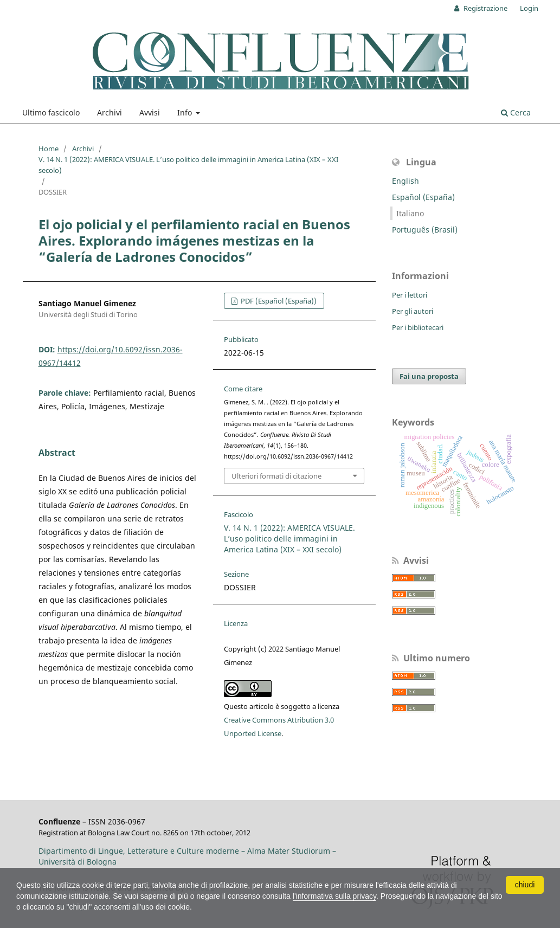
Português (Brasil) (425, 230)
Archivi (110, 112)
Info (186, 112)
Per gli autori (413, 311)
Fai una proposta (429, 376)
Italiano (410, 213)
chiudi (525, 885)
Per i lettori (410, 295)
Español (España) (423, 197)
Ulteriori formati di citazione (276, 476)
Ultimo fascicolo (51, 112)
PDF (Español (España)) (278, 301)
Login (529, 8)
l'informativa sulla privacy (334, 896)
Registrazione (485, 8)
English (405, 181)
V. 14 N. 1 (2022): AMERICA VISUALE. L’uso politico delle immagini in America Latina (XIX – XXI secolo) (188, 165)
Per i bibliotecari (418, 327)
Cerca (516, 112)
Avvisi (150, 112)
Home (49, 149)
